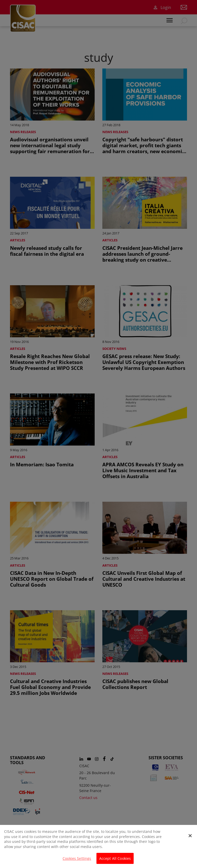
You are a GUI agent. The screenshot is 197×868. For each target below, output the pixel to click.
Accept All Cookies (115, 862)
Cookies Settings (77, 862)
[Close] (190, 839)
